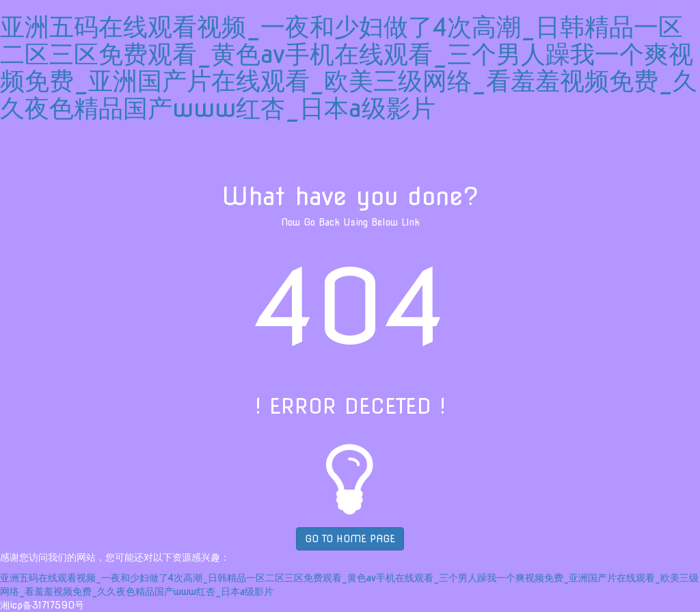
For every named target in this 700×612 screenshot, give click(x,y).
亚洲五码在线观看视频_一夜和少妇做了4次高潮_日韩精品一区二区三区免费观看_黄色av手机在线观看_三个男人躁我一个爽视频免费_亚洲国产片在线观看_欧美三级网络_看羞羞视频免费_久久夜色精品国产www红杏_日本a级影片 (349, 67)
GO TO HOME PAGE (350, 539)
